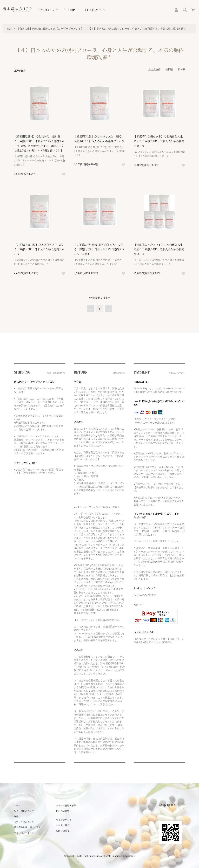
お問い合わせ (63, 831)
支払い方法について (24, 822)
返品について (21, 816)
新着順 (181, 69)
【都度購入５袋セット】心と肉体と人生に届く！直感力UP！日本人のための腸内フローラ (159, 249)
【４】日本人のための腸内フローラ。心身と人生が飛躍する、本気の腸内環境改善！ (137, 29)
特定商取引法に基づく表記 (27, 827)
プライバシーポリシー (25, 833)
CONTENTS (93, 10)
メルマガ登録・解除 (66, 805)
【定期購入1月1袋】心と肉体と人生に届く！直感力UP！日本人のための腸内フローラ (39, 249)
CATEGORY (46, 10)
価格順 (169, 69)
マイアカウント (64, 820)
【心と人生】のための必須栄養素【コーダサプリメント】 (50, 29)
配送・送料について (24, 811)
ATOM (66, 811)
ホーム (17, 805)
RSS (58, 811)
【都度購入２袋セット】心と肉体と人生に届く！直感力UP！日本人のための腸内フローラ (159, 141)
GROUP (70, 10)
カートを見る (63, 825)
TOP (9, 29)
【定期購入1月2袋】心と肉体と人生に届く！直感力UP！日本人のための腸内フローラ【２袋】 (99, 249)
